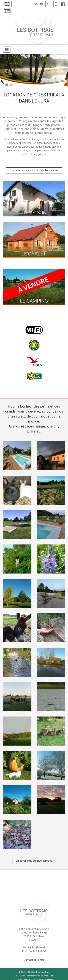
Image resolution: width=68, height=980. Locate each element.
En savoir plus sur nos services (34, 861)
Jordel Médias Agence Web (40, 976)
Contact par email (34, 960)
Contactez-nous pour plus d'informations (34, 170)
